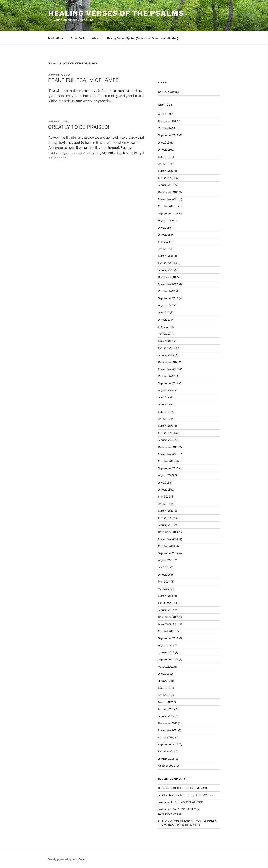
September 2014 (168, 553)
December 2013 (168, 617)
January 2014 (166, 610)
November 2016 (168, 369)
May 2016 (164, 412)
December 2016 (168, 362)
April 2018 (164, 249)
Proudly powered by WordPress (66, 859)
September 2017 (168, 298)
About (96, 38)
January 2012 (166, 716)
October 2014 (167, 546)
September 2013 (168, 638)
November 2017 (168, 284)
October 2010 (167, 766)
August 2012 (166, 667)
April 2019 (164, 164)
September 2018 (168, 213)
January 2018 (166, 270)
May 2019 (164, 157)
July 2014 (164, 567)
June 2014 (164, 575)
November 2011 (168, 730)
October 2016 (167, 376)
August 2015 (166, 475)
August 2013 (166, 645)
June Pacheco (167, 795)
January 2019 (166, 185)
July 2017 (164, 312)
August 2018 (166, 220)
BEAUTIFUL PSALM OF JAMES (83, 80)
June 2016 (164, 404)
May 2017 (164, 327)
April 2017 (164, 334)
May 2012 (164, 688)
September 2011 (168, 744)
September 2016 (168, 383)
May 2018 (164, 242)
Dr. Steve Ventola (168, 92)
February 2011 (167, 751)
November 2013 (168, 624)
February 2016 (167, 433)
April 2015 (164, 504)
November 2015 (168, 454)
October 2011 (166, 737)
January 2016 (166, 440)
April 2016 (164, 419)
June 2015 (164, 489)
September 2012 (168, 659)
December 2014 (168, 532)
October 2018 (167, 206)
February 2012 (167, 709)
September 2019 (168, 135)
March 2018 (166, 256)
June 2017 (164, 320)
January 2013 (166, 652)
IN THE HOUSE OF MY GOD (190, 788)
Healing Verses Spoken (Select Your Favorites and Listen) (142, 38)
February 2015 (167, 518)
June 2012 (164, 681)
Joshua (162, 802)
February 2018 (167, 263)
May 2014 (164, 582)
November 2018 (168, 199)
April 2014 (164, 589)
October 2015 (167, 461)
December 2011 (168, 723)
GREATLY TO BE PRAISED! (79, 127)
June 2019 (164, 150)
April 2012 (164, 695)
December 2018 (168, 192)
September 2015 (168, 468)
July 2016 (164, 397)
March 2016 (166, 426)
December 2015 (168, 447)
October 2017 (166, 291)
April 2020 (164, 114)
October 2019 (167, 128)
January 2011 (166, 759)
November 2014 (168, 539)
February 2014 (167, 603)
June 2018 (164, 235)
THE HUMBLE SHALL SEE (187, 802)
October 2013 (167, 631)
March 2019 (166, 171)
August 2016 (166, 390)
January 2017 (166, 355)
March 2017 (165, 341)
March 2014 (166, 596)
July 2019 (164, 143)
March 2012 (165, 702)
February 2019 (167, 178)
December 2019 (168, 121)
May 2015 (164, 497)
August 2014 (166, 560)
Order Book (78, 38)
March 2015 (166, 511)
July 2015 (164, 482)
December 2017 (168, 277)
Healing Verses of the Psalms (116, 13)
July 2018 (164, 228)
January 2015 (166, 525)
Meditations (56, 38)
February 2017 (167, 348)
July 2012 (164, 674)
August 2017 (166, 305)
